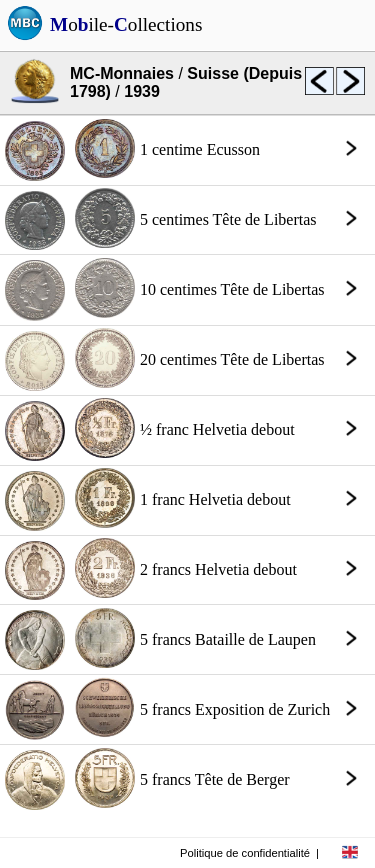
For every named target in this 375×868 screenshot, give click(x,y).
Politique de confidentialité (245, 853)
